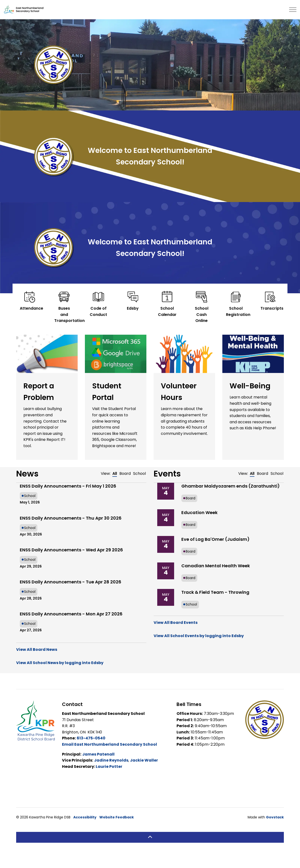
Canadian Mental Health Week (216, 566)
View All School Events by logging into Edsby (199, 636)
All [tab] (115, 473)
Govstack (275, 817)
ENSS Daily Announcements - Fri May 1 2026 (68, 486)
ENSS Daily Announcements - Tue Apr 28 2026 (71, 582)
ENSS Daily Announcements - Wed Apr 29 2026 (71, 550)
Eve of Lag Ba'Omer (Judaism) (215, 539)
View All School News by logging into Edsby (60, 663)
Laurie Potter (109, 767)
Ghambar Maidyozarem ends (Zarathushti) (231, 486)
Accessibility (85, 817)
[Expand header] (293, 10)
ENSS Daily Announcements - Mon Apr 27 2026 (71, 614)
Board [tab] (125, 473)
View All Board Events (176, 623)
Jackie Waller (144, 760)
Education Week (199, 512)
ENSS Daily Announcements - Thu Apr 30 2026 (71, 518)
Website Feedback (117, 817)
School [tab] (140, 473)
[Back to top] (150, 837)
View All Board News (37, 649)
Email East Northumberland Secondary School (109, 744)
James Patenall (98, 754)
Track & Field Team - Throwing (215, 592)
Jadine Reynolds (111, 760)
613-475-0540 (91, 738)
